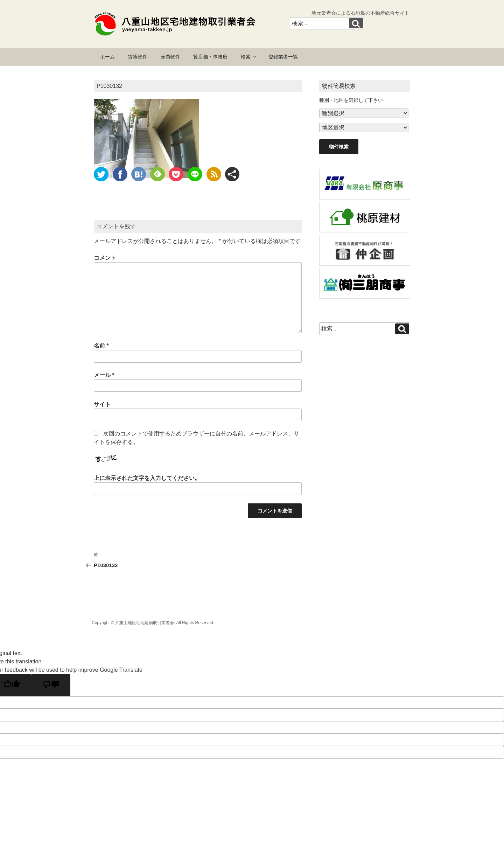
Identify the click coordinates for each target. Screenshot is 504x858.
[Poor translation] (51, 685)
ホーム (107, 57)
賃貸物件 (138, 57)
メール (104, 375)
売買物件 (170, 57)
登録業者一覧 (283, 57)
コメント (105, 258)
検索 (249, 57)
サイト (102, 404)
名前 (101, 346)
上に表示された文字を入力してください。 (147, 478)
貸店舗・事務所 (210, 57)
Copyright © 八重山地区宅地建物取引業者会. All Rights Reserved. (153, 623)
